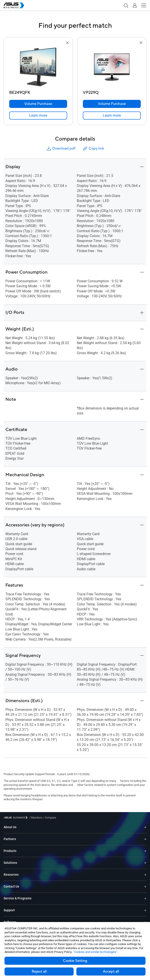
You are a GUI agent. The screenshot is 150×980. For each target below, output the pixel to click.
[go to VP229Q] (112, 67)
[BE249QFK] (38, 91)
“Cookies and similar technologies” (95, 952)
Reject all (39, 971)
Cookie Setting (75, 961)
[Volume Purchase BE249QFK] (38, 104)
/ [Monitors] (36, 818)
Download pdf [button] (61, 149)
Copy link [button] (93, 149)
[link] (38, 116)
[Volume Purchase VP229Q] (112, 104)
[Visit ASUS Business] (16, 818)
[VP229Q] (112, 91)
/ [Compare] (49, 818)
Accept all (111, 971)
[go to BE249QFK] (38, 67)
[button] (126, 5)
